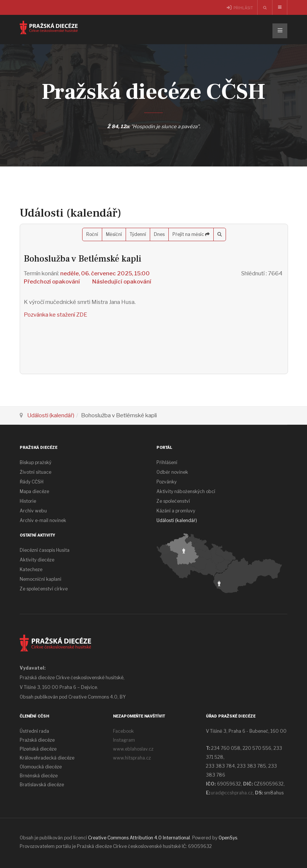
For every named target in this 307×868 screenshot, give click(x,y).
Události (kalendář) (51, 415)
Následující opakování (122, 282)
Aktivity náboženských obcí (186, 491)
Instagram (124, 740)
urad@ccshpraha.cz (232, 793)
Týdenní (138, 234)
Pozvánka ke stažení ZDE (56, 315)
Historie (28, 501)
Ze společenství (173, 501)
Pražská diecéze (37, 740)
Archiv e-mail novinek (43, 520)
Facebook (123, 731)
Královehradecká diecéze (47, 758)
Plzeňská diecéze (38, 749)
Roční (92, 234)
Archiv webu (33, 511)
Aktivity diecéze (37, 560)
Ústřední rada (34, 731)
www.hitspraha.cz (132, 758)
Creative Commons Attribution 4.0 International (139, 838)
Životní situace (35, 472)
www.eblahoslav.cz (133, 749)
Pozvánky (167, 482)
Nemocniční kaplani (41, 579)
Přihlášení (167, 462)
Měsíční (114, 234)
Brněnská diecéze (39, 776)
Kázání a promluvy (176, 511)
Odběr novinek (172, 472)
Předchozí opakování (52, 282)
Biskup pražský (35, 462)
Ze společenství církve (44, 589)
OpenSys (228, 838)
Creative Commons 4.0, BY (97, 697)
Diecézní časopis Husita (45, 550)
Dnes (159, 234)
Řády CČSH (32, 482)
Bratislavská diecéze (42, 785)
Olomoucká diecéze (41, 767)
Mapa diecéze (34, 491)
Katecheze (31, 569)
